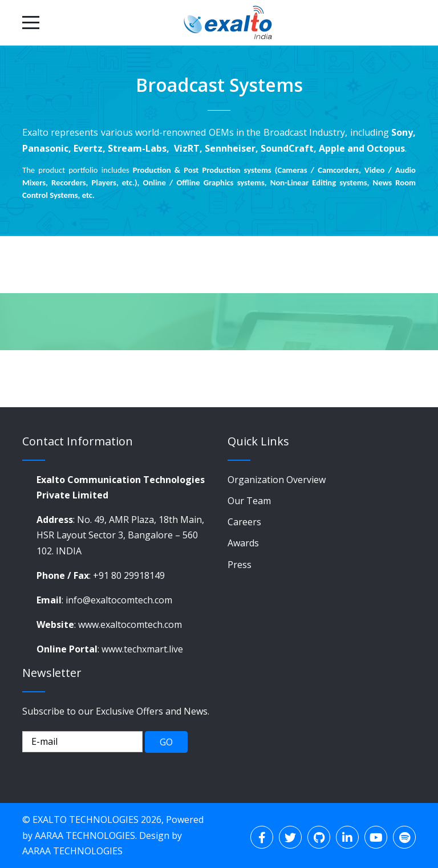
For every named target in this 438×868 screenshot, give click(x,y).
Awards (243, 543)
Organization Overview (277, 480)
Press (240, 565)
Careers (244, 522)
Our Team (249, 501)
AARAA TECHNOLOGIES (85, 835)
